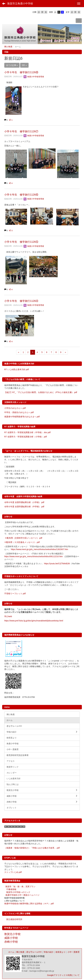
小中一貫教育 (74, 952)
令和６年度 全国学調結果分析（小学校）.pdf (24, 502)
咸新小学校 (11, 938)
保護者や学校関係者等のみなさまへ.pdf (22, 417)
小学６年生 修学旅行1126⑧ (21, 72)
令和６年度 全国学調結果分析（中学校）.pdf (24, 507)
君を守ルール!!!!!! (34, 952)
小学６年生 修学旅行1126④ (21, 301)
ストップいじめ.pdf (13, 872)
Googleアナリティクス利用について (63, 975)
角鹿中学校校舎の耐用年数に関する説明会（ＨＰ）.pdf (29, 904)
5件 (24, 65)
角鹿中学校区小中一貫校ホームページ (22, 895)
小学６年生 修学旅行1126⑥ (21, 195)
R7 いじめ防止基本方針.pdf (16, 369)
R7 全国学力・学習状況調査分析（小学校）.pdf (25, 437)
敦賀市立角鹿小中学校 (20, 4)
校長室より (61, 952)
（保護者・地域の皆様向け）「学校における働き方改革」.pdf (32, 848)
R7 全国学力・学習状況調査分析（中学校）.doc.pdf (27, 432)
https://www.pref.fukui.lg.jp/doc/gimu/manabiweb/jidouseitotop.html (34, 621)
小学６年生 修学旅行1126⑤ (21, 242)
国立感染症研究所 (14, 919)
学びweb (8, 616)
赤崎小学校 (11, 942)
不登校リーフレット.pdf (15, 594)
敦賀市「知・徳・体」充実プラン (20, 887)
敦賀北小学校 (12, 934)
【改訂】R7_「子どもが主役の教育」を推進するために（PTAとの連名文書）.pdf (41, 392)
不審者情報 (11, 889)
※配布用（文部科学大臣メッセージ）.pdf (23, 538)
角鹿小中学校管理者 (34, 77)
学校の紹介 (49, 952)
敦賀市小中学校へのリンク (18, 892)
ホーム (11, 952)
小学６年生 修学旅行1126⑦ (21, 131)
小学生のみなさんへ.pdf (15, 408)
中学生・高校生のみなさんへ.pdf (19, 412)
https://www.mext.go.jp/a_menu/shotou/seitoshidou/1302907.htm (39, 549)
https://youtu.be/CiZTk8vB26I (57, 564)
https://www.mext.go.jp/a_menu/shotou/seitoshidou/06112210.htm (33, 556)
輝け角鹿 (8, 47)
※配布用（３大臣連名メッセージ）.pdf (22, 542)
